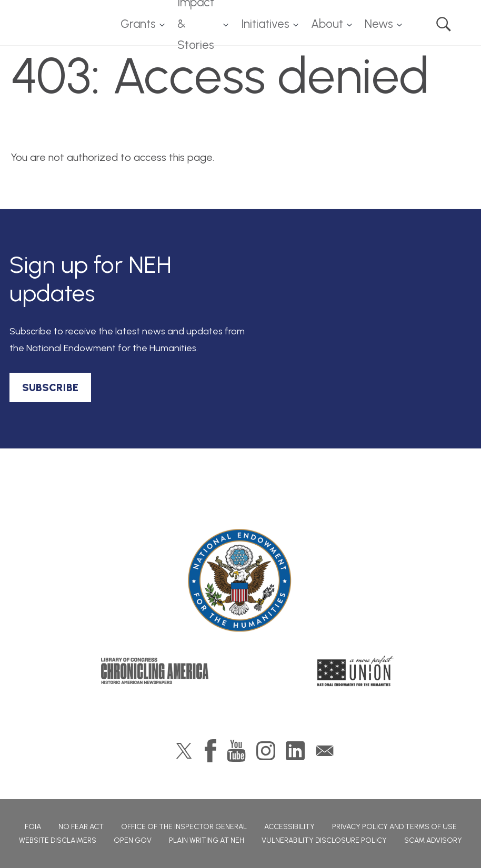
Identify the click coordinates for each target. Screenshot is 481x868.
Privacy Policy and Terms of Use (394, 827)
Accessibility (289, 827)
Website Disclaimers (58, 840)
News (379, 24)
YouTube (236, 751)
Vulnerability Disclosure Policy (324, 840)
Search (444, 24)
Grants (138, 24)
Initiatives (265, 24)
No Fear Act (81, 827)
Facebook (211, 751)
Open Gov (133, 840)
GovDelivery (325, 751)
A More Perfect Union (355, 671)
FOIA (33, 827)
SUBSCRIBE (50, 387)
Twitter (184, 751)
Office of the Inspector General (184, 827)
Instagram (266, 751)
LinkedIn (295, 751)
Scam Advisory (433, 840)
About (327, 24)
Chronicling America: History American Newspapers (155, 671)
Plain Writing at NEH (207, 840)
